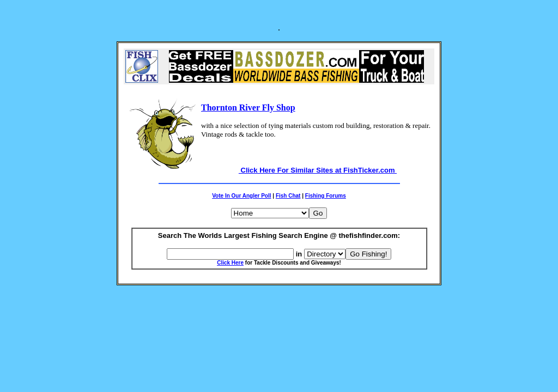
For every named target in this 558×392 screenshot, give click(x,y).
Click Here (230, 263)
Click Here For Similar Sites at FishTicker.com (318, 170)
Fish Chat (288, 196)
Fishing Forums (326, 196)
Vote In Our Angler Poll (241, 196)
